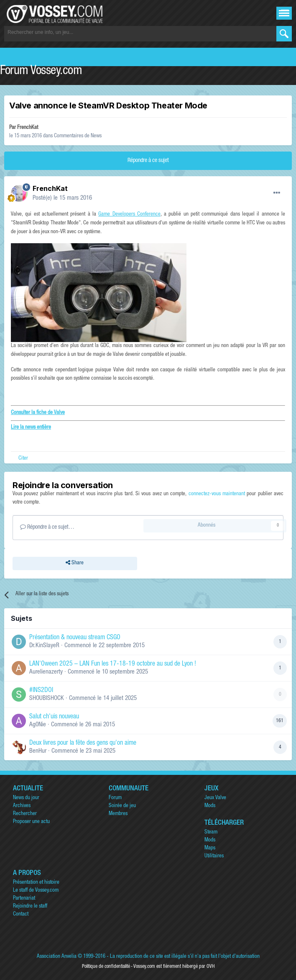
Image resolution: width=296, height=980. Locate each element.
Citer (23, 459)
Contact (21, 914)
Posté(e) (62, 198)
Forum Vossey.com (41, 72)
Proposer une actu (31, 822)
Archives (22, 806)
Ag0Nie (38, 725)
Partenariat (24, 899)
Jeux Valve (215, 798)
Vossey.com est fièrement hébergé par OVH (174, 967)
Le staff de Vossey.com (36, 891)
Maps (210, 848)
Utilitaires (214, 856)
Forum (115, 798)
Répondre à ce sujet (148, 161)
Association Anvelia (57, 957)
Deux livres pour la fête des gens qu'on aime (83, 743)
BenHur (38, 751)
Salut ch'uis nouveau (54, 717)
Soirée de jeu (122, 806)
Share (75, 563)
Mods (210, 806)
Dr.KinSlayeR (44, 646)
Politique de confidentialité (106, 967)
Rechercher (25, 814)
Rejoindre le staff (30, 907)
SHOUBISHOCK (47, 698)
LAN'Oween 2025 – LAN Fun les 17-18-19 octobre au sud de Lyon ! (113, 664)
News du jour (26, 798)
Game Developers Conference (129, 215)
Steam (211, 832)
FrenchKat (28, 128)
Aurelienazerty (46, 672)
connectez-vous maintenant (217, 494)
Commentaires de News (78, 136)
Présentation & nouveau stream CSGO (75, 638)
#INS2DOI (41, 691)
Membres (118, 814)
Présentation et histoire (36, 883)
